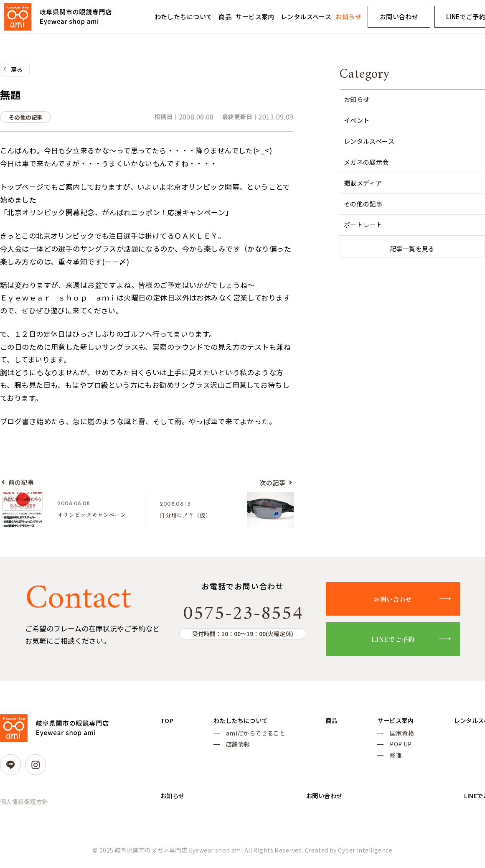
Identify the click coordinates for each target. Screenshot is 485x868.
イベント (357, 121)
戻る (17, 70)
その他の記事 (363, 204)
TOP (168, 723)
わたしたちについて (184, 17)
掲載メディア (363, 183)
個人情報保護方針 (24, 804)
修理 (388, 761)
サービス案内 (255, 17)
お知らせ (348, 17)
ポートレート (363, 225)
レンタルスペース (306, 17)
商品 (225, 17)
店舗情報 (236, 749)
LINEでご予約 (401, 641)
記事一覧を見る (412, 249)
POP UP (393, 749)
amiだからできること (253, 737)
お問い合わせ (399, 17)
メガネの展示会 (366, 162)
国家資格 (394, 737)
